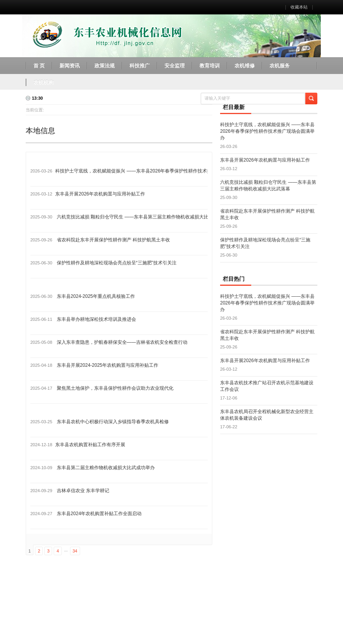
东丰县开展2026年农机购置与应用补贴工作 (88, 194)
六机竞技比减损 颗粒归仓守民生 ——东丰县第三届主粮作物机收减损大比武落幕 (126, 217)
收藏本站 (299, 7)
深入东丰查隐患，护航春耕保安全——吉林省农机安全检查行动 (109, 342)
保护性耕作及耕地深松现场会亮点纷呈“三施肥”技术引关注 (103, 263)
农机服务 (280, 66)
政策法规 (105, 66)
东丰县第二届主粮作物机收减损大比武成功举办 (93, 468)
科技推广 (140, 66)
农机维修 (245, 66)
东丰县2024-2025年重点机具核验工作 (83, 296)
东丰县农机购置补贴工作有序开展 (78, 445)
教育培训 (210, 66)
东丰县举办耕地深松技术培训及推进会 (83, 319)
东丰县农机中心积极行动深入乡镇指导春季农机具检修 (100, 422)
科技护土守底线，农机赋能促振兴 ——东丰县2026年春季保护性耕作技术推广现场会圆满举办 (140, 171)
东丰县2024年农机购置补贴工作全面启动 (86, 514)
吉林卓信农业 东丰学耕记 (70, 491)
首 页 (39, 66)
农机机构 (44, 82)
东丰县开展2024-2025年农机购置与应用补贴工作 (94, 365)
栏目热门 (234, 279)
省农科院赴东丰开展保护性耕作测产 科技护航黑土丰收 (100, 240)
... (66, 551)
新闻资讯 (70, 66)
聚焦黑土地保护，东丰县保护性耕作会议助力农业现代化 (102, 388)
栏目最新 (234, 107)
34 (75, 551)
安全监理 (175, 66)
